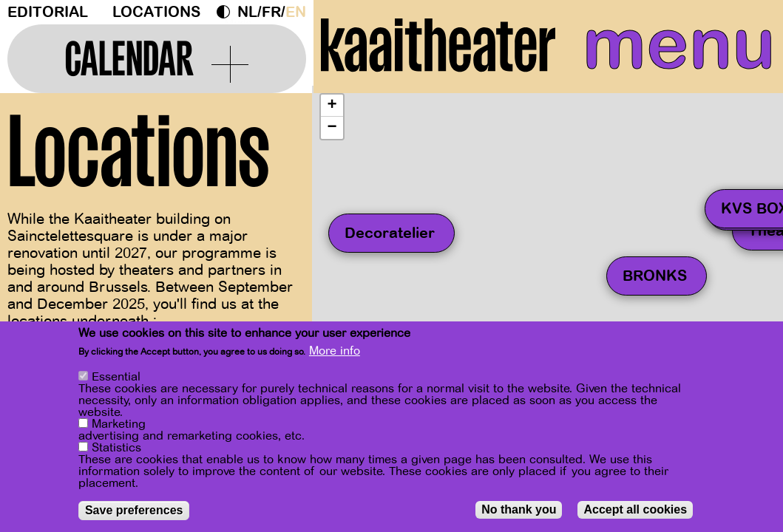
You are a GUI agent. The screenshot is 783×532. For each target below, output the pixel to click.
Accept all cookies (635, 509)
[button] (332, 106)
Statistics (116, 448)
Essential (116, 377)
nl (247, 12)
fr (271, 12)
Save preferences (134, 510)
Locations (156, 12)
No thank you (519, 509)
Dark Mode (227, 12)
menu (679, 44)
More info (335, 351)
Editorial (48, 12)
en (296, 12)
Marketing (119, 424)
